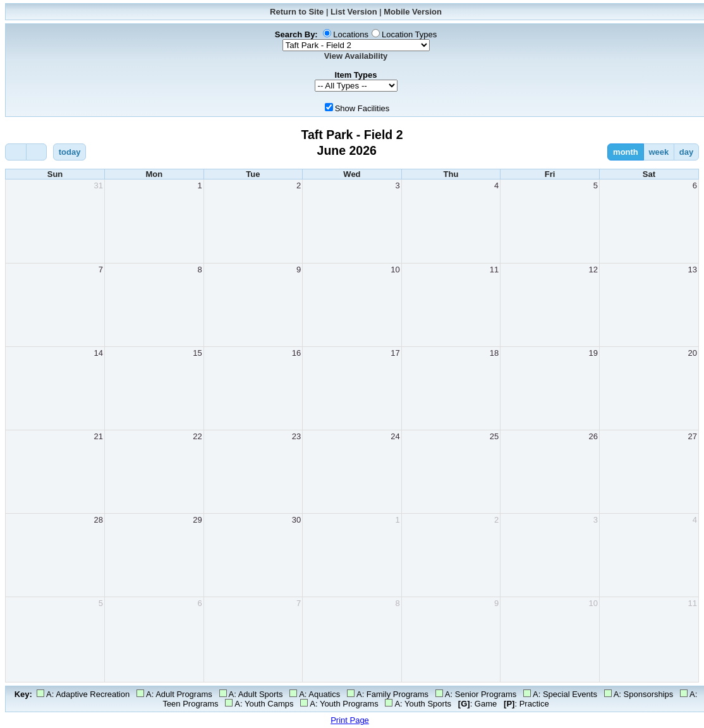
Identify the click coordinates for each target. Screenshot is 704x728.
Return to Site (297, 12)
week (658, 152)
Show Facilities (362, 108)
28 (99, 520)
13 (693, 270)
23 (296, 436)
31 (99, 185)
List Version (354, 12)
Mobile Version (413, 12)
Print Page (350, 720)
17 (395, 353)
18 (494, 353)
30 (296, 520)
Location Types (409, 34)
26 (593, 436)
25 (494, 436)
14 (99, 353)
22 (197, 436)
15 (197, 353)
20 (693, 353)
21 (99, 436)
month (626, 152)
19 (593, 353)
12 (593, 270)
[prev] (16, 152)
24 (395, 436)
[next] (37, 152)
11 (494, 270)
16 (296, 353)
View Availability (356, 56)
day (686, 152)
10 (395, 270)
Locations (351, 34)
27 (693, 436)
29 (197, 520)
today (70, 152)
